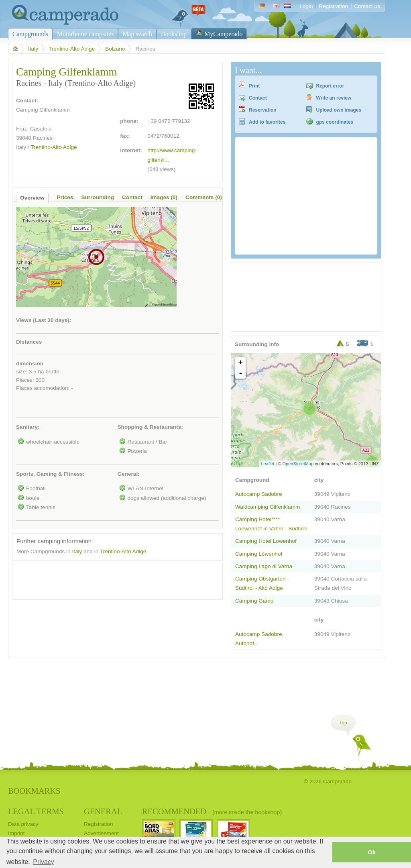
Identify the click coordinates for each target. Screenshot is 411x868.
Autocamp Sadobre (259, 494)
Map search (137, 34)
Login (306, 6)
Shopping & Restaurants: (150, 427)
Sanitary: (28, 427)
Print (254, 86)
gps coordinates (335, 122)
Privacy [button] (43, 862)
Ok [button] (371, 852)
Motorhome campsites (85, 34)
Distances (29, 342)
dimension (30, 364)
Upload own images (339, 110)
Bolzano (115, 49)
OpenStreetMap (298, 464)
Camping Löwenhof (259, 554)
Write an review (334, 98)
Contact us (367, 6)
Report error (330, 86)
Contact (258, 98)
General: (129, 474)
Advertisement (101, 833)
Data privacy (23, 824)
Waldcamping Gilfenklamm (268, 507)
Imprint (16, 833)
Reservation (263, 110)
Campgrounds (30, 34)
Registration (333, 6)
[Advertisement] (110, 579)
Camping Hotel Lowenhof (266, 541)
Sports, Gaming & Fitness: (50, 474)
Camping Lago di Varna (264, 566)
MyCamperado (223, 34)
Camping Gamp (254, 601)
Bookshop (174, 34)
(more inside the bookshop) (247, 812)
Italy (33, 49)
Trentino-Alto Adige (72, 49)
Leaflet (268, 464)
